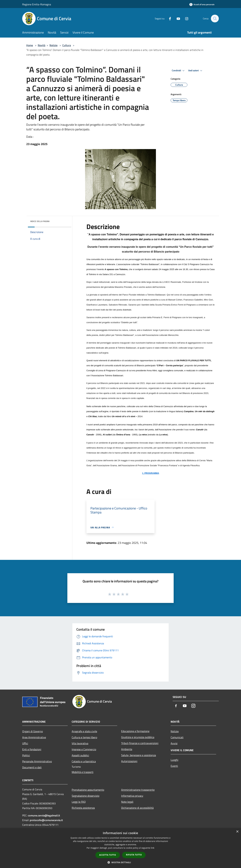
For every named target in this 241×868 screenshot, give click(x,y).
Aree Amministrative (34, 737)
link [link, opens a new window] (153, 848)
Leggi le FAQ (79, 802)
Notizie (53, 45)
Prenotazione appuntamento (88, 790)
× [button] (237, 832)
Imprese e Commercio (84, 749)
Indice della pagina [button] (40, 221)
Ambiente (127, 749)
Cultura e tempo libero (84, 737)
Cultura (67, 45)
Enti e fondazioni (32, 749)
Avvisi (174, 743)
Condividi (179, 71)
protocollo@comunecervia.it (46, 820)
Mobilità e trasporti (83, 772)
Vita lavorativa (80, 743)
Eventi (174, 766)
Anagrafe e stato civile (84, 731)
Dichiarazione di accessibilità (137, 808)
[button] (120, 862)
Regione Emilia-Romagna (37, 4)
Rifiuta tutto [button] (134, 855)
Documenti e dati (32, 767)
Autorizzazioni (129, 761)
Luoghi (174, 760)
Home (30, 45)
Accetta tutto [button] (108, 855)
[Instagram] (185, 18)
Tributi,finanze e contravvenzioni (140, 743)
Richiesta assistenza (83, 808)
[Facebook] (168, 18)
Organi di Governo (33, 731)
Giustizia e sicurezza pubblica (138, 737)
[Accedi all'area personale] (202, 4)
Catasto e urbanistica (84, 761)
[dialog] (120, 848)
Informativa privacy (132, 796)
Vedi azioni (196, 71)
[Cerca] (215, 19)
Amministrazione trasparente (138, 790)
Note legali (127, 802)
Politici (26, 755)
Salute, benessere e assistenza (139, 755)
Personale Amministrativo (37, 761)
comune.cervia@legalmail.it (44, 815)
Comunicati (177, 737)
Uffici (25, 743)
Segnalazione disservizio (85, 796)
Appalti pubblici (80, 755)
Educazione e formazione (135, 731)
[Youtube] (177, 18)
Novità (42, 45)
